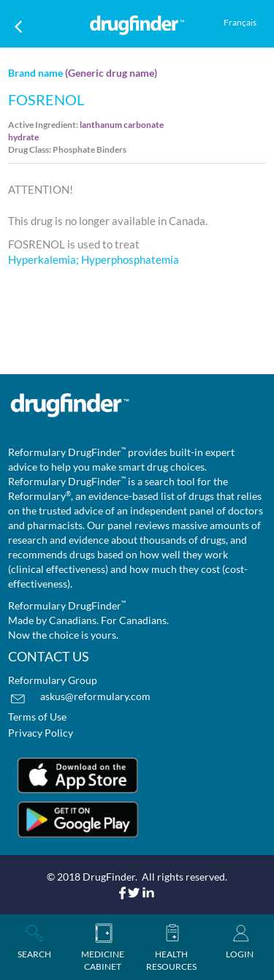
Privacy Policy (41, 733)
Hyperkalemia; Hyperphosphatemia (94, 259)
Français (240, 22)
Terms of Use (37, 717)
